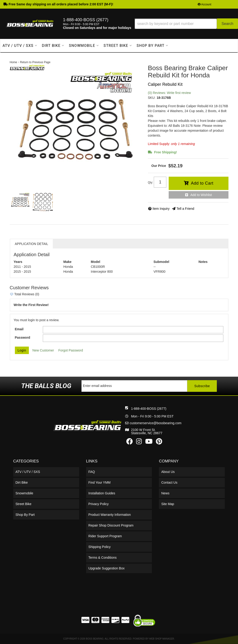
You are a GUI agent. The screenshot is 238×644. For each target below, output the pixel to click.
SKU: (152, 98)
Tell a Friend (185, 209)
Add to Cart (202, 183)
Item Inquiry (161, 209)
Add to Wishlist (201, 195)
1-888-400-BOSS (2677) (149, 409)
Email (19, 329)
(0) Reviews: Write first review (169, 93)
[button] (186, 24)
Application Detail (32, 244)
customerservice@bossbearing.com (156, 423)
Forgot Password (71, 350)
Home (13, 62)
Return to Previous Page (35, 62)
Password (23, 337)
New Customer (43, 350)
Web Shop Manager (162, 639)
